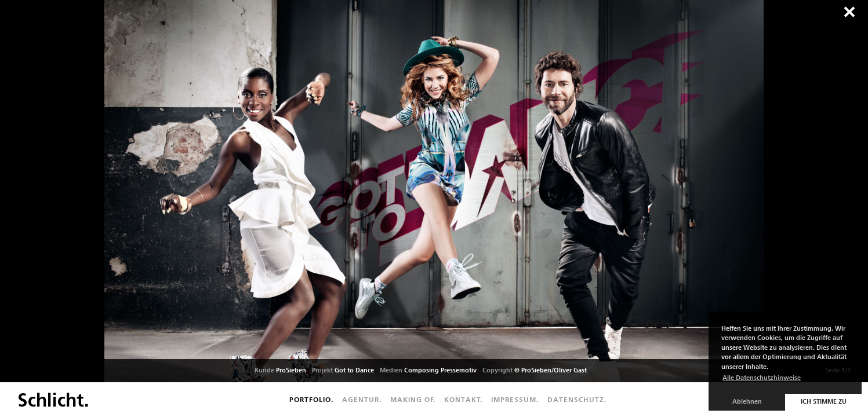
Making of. (413, 400)
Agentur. (362, 400)
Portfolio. (311, 400)
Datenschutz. (577, 400)
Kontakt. (463, 400)
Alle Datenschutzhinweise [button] (762, 378)
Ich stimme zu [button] (824, 402)
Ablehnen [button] (747, 402)
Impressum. (515, 400)
